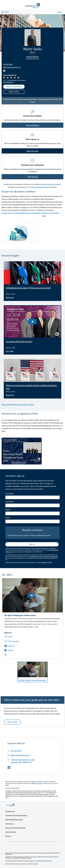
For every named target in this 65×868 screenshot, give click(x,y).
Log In (59, 12)
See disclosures (8, 82)
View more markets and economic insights (18, 405)
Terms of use (9, 824)
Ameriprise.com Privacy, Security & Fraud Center (44, 556)
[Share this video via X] (11, 655)
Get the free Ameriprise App (34, 847)
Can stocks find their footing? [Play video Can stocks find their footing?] (19, 342)
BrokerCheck (39, 783)
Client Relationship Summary (40, 187)
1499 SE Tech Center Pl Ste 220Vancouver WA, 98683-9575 (23, 761)
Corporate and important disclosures (16, 815)
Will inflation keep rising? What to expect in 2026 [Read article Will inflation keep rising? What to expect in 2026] (28, 288)
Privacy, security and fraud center (15, 828)
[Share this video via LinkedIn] (11, 650)
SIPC (50, 563)
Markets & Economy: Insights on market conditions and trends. (30, 535)
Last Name (9, 502)
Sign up (32, 544)
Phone (8, 510)
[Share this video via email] (11, 637)
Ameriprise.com (10, 811)
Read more (10, 298)
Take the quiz (33, 177)
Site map (8, 836)
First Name (9, 494)
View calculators (33, 125)
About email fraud (11, 832)
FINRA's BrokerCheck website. (51, 184)
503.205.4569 (8, 64)
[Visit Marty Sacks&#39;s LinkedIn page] (9, 768)
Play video (10, 351)
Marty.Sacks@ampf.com (12, 67)
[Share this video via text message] (11, 641)
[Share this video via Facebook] (11, 646)
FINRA (44, 563)
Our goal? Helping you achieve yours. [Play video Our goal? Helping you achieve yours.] (32, 680)
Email (7, 518)
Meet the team (32, 151)
